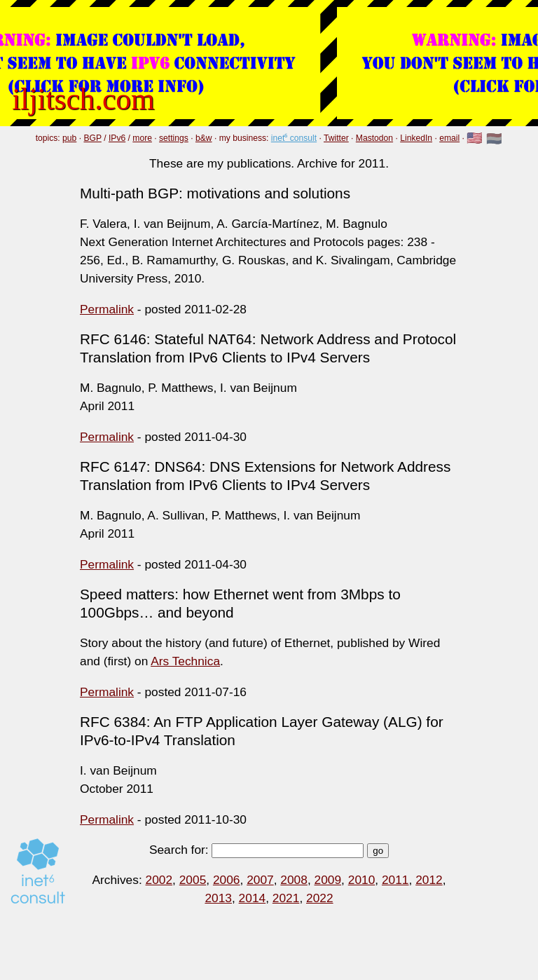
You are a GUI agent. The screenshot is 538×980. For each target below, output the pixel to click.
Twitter (336, 138)
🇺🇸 (475, 139)
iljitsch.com (83, 99)
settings (174, 138)
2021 (286, 898)
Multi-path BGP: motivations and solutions (215, 193)
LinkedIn (416, 138)
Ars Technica (185, 661)
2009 (328, 880)
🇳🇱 (494, 139)
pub (69, 138)
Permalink (107, 309)
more (142, 138)
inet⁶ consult (294, 138)
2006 (227, 880)
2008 (294, 880)
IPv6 (117, 138)
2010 (362, 880)
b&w (204, 138)
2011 (395, 880)
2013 (218, 898)
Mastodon (374, 138)
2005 (193, 880)
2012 (429, 880)
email (449, 138)
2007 (260, 880)
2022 (320, 898)
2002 (159, 880)
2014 (253, 898)
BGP (92, 138)
